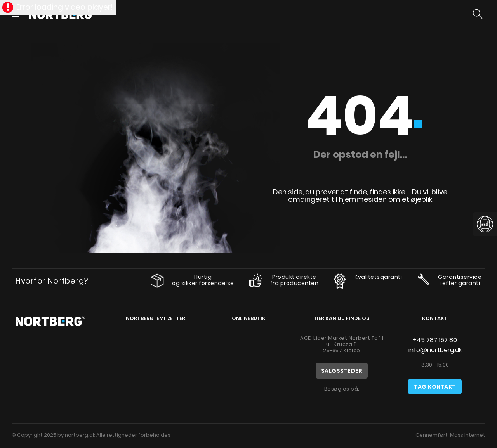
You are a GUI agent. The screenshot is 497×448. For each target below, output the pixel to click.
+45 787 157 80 (435, 340)
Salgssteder (342, 371)
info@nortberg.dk (435, 350)
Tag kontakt (435, 387)
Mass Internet (468, 435)
